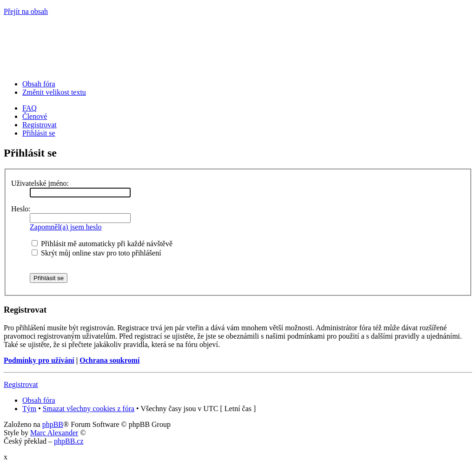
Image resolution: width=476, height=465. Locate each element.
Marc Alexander (54, 433)
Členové (35, 116)
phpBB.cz (69, 441)
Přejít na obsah (26, 11)
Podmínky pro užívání (39, 360)
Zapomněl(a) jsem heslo (66, 227)
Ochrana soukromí (109, 360)
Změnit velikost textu (54, 92)
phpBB (53, 424)
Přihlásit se (39, 133)
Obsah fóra (39, 84)
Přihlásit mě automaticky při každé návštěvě (102, 244)
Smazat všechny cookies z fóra (89, 409)
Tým (29, 409)
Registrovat (40, 125)
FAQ (30, 108)
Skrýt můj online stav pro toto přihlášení (96, 253)
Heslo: (21, 209)
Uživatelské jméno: (40, 183)
